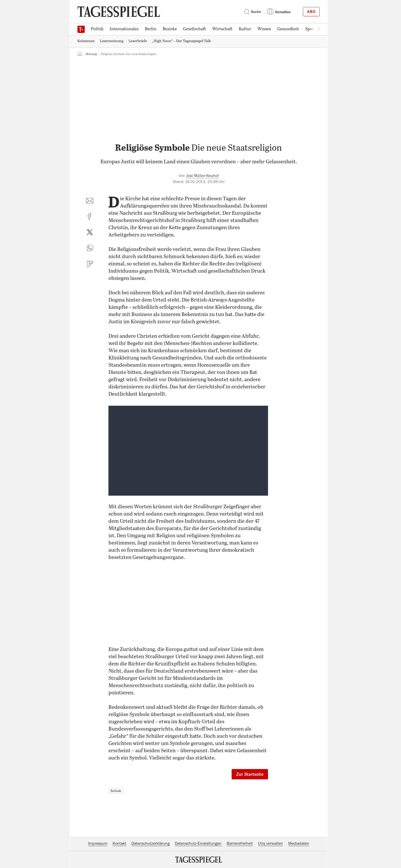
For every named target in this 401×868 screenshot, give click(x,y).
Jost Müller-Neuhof (202, 176)
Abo (311, 12)
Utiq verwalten (270, 843)
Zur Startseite (250, 774)
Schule (116, 791)
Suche (252, 12)
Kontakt (119, 843)
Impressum (98, 843)
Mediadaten (299, 843)
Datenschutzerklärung (151, 843)
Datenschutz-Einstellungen (198, 843)
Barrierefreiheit (240, 843)
